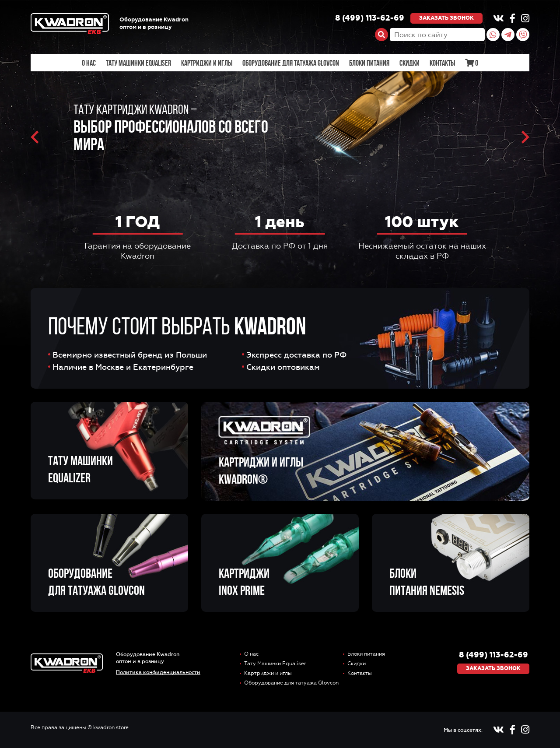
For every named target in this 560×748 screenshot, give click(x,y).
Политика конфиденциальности (158, 672)
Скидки (409, 63)
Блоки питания (369, 63)
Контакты (442, 63)
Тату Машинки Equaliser (138, 63)
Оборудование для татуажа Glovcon (291, 63)
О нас (89, 63)
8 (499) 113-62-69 (370, 18)
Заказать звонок (446, 18)
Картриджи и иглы (207, 63)
